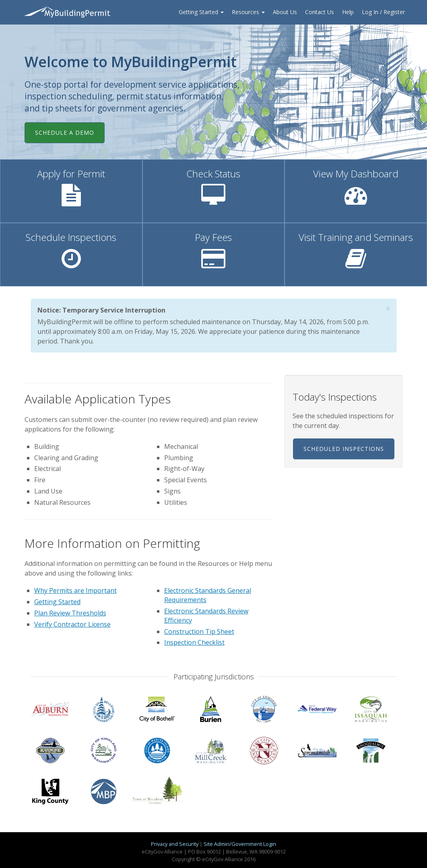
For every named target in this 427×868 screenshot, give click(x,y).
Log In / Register (383, 12)
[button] (388, 309)
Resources (248, 12)
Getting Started (201, 12)
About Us (285, 12)
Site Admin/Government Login (240, 844)
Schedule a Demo (65, 133)
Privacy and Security (175, 844)
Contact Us (320, 12)
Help (348, 12)
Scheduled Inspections (344, 449)
